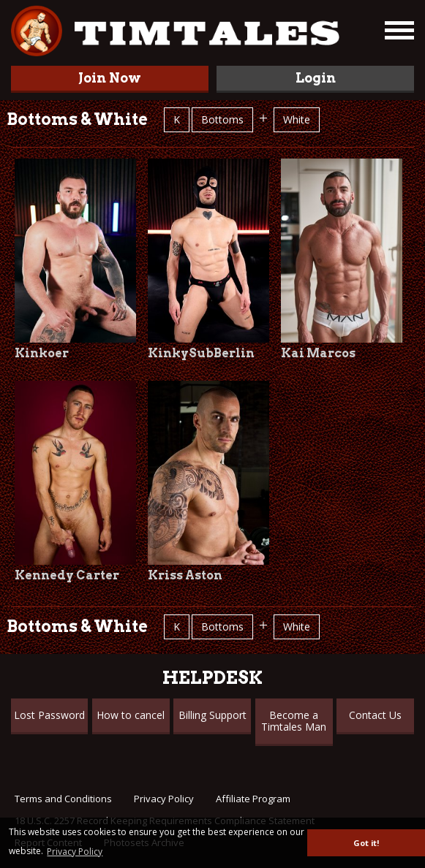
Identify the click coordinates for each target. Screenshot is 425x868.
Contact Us (375, 715)
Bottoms (222, 119)
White (297, 119)
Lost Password (49, 715)
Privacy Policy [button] (75, 852)
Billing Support (212, 715)
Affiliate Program (253, 799)
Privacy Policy (164, 799)
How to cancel (131, 715)
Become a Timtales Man (294, 721)
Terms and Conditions (63, 799)
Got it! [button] (366, 843)
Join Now (110, 78)
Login (316, 78)
